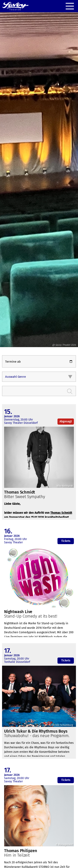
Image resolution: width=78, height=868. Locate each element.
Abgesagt (66, 421)
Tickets (66, 541)
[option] (39, 178)
